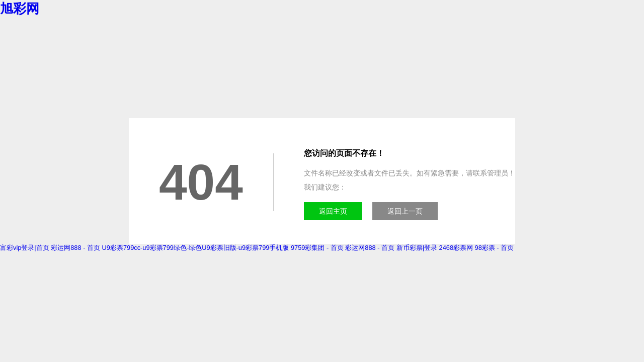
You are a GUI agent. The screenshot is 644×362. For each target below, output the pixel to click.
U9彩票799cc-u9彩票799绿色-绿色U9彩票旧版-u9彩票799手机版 (196, 248)
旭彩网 (20, 9)
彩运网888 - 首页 (75, 248)
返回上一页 (405, 211)
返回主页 (333, 211)
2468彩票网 (456, 248)
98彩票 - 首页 (495, 248)
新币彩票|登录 (417, 248)
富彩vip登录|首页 (25, 248)
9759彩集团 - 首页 (317, 248)
